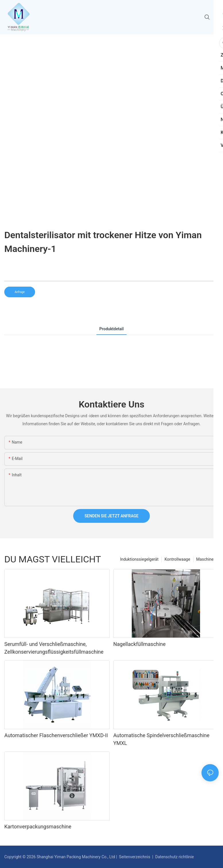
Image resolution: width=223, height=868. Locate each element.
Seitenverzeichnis (135, 857)
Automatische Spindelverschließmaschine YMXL (161, 739)
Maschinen (206, 559)
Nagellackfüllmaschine (139, 644)
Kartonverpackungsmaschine (38, 827)
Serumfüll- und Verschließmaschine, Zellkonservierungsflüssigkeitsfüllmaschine (54, 648)
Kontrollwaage (177, 559)
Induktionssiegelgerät (139, 559)
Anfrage (20, 292)
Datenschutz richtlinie (174, 857)
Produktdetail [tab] (112, 329)
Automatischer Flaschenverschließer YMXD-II (56, 735)
